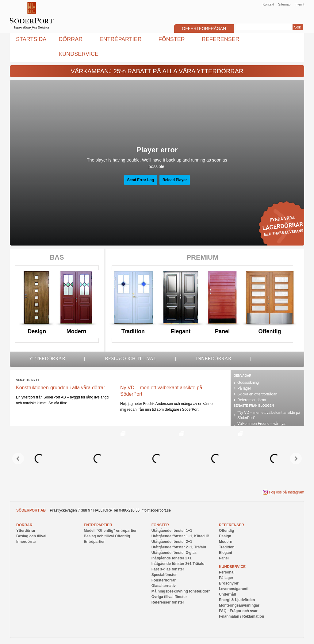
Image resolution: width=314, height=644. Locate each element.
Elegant (180, 331)
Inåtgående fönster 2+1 (172, 558)
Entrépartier (98, 525)
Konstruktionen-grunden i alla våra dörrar (61, 388)
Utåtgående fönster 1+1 (172, 531)
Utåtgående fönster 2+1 (172, 542)
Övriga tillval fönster (169, 597)
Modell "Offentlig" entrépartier (110, 531)
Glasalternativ (164, 586)
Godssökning (248, 383)
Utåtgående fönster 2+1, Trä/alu (179, 547)
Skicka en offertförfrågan (257, 394)
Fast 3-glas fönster (168, 569)
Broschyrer (229, 583)
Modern (77, 331)
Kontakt (268, 4)
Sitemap (284, 4)
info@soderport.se (156, 510)
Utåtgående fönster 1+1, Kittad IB (180, 536)
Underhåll (227, 594)
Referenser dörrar (252, 400)
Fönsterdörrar (164, 580)
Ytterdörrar (47, 358)
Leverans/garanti (234, 589)
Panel (222, 331)
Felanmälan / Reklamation (241, 616)
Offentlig (270, 331)
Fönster (160, 525)
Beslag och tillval (131, 358)
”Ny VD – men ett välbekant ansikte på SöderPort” (269, 415)
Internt (299, 4)
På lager (244, 388)
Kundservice (232, 567)
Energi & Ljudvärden (237, 600)
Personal (227, 572)
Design (37, 331)
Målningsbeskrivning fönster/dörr (181, 591)
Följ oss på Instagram (287, 492)
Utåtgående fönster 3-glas (174, 553)
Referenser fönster (168, 602)
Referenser (232, 525)
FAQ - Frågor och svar (238, 611)
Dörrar (24, 525)
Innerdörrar (214, 358)
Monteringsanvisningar (239, 605)
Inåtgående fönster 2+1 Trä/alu (178, 564)
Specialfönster (164, 575)
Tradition (133, 331)
